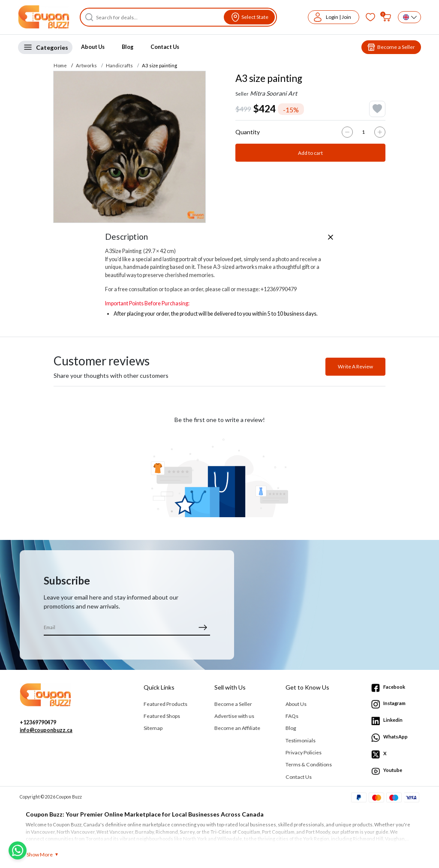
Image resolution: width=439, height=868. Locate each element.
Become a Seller (233, 704)
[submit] (203, 627)
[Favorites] (370, 17)
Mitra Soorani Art (274, 93)
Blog (128, 47)
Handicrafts (119, 65)
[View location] (249, 17)
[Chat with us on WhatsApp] (18, 850)
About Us (93, 47)
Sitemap (153, 728)
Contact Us (165, 47)
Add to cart (310, 153)
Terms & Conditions (309, 764)
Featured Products (165, 704)
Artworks (86, 65)
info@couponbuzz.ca (46, 730)
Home (60, 65)
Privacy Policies (304, 752)
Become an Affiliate (237, 728)
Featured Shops (162, 716)
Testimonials (301, 740)
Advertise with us (234, 716)
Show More (40, 854)
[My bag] (387, 17)
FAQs (292, 716)
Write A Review (355, 366)
